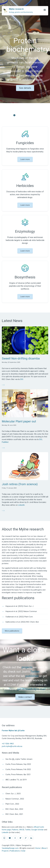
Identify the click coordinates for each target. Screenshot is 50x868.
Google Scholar (37, 830)
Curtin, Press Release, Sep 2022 (18, 764)
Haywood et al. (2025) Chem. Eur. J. (20, 606)
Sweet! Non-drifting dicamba (21, 359)
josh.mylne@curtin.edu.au (12, 746)
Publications (15, 851)
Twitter (35, 672)
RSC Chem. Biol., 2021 (14, 814)
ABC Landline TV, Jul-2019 (16, 780)
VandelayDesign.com (10, 848)
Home (38, 848)
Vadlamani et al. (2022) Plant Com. (19, 617)
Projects (5, 851)
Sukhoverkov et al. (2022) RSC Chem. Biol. (22, 622)
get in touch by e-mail (31, 689)
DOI (22, 379)
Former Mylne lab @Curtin (13, 731)
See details (25, 88)
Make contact (25, 697)
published (32, 676)
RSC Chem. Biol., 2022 (14, 809)
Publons (15, 830)
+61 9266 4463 (8, 744)
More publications (12, 631)
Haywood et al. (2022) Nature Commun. (21, 611)
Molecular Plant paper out (19, 421)
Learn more (25, 159)
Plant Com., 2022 (12, 804)
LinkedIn (21, 505)
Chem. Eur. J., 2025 (13, 794)
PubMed (5, 442)
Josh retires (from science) (20, 484)
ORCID (22, 830)
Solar (23, 851)
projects (27, 667)
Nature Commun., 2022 (15, 799)
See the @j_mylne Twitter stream (19, 759)
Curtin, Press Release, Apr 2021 (18, 774)
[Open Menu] (45, 10)
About (44, 848)
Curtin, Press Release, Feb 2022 (18, 769)
